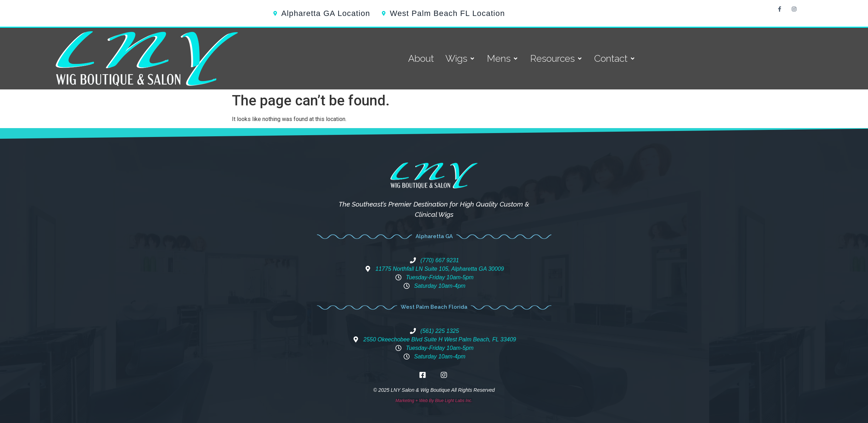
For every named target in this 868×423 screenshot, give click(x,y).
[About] (421, 59)
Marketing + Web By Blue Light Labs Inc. (434, 401)
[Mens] (503, 59)
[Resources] (557, 59)
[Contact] (615, 59)
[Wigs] (460, 59)
